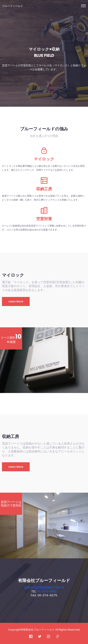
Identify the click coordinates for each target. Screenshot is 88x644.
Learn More (16, 301)
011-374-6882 (47, 591)
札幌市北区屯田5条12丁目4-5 (44, 588)
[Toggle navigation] (83, 6)
